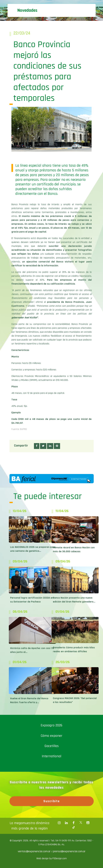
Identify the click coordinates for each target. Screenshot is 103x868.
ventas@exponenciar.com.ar (35, 851)
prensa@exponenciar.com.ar (69, 851)
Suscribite (51, 801)
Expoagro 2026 (51, 725)
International (51, 756)
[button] (37, 446)
